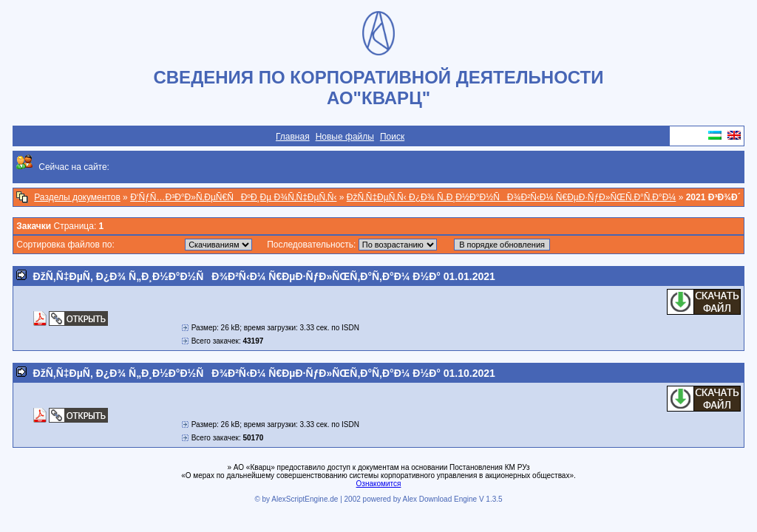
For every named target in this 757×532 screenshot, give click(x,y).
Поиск (392, 137)
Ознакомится (379, 484)
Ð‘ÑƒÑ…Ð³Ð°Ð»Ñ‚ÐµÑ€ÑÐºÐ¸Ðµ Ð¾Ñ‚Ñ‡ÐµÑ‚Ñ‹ (233, 197)
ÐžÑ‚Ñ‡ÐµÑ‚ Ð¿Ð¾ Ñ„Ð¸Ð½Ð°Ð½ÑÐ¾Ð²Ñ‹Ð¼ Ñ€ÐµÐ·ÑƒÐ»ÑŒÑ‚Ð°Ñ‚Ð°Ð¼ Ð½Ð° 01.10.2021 (264, 373)
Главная (293, 137)
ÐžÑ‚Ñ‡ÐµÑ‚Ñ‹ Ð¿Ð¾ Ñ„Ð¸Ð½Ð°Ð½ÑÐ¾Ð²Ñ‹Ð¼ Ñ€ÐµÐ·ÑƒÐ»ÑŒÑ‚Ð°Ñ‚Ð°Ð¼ (512, 197)
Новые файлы (345, 137)
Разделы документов (77, 197)
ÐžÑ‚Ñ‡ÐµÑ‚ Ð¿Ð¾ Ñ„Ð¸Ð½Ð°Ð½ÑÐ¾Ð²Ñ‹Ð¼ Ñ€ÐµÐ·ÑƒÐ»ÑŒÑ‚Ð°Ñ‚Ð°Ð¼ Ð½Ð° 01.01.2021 (264, 276)
